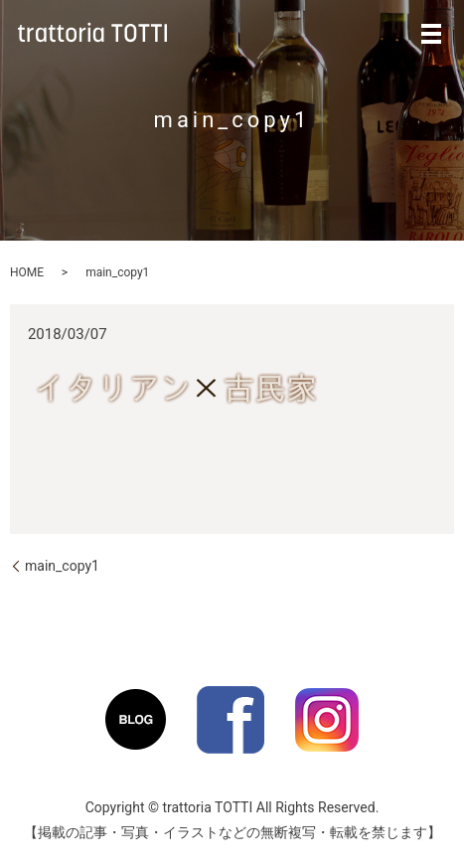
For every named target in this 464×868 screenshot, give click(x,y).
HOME (27, 272)
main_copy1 (62, 566)
